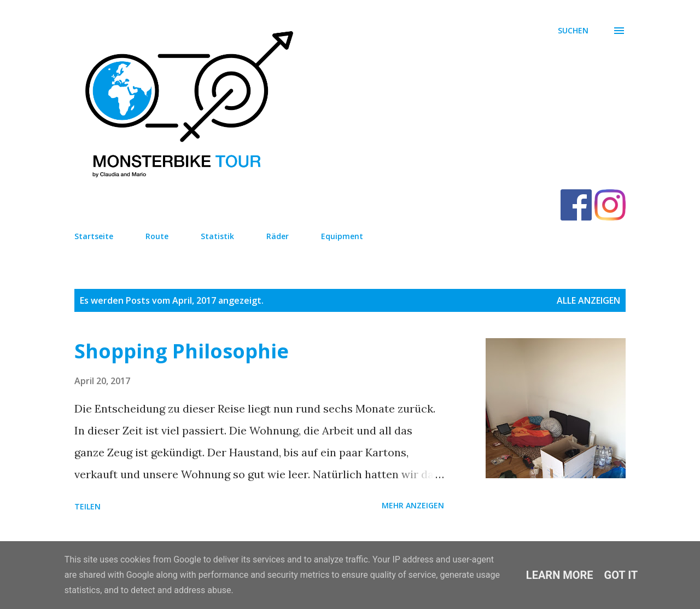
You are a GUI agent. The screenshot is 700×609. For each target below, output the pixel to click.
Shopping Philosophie (182, 351)
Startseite (94, 236)
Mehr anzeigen (413, 505)
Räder (278, 236)
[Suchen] (573, 31)
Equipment (342, 236)
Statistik (217, 236)
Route (157, 236)
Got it (621, 575)
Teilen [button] (87, 506)
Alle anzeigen (588, 300)
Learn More (560, 575)
